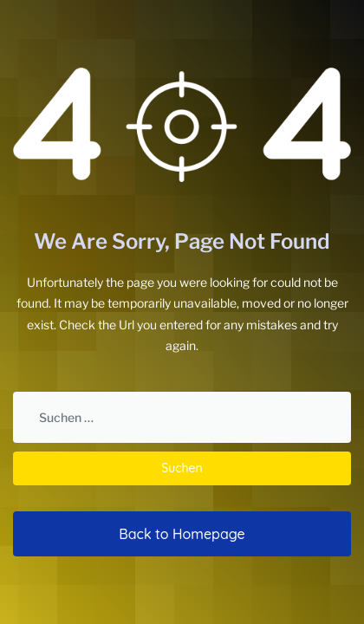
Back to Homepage (182, 534)
